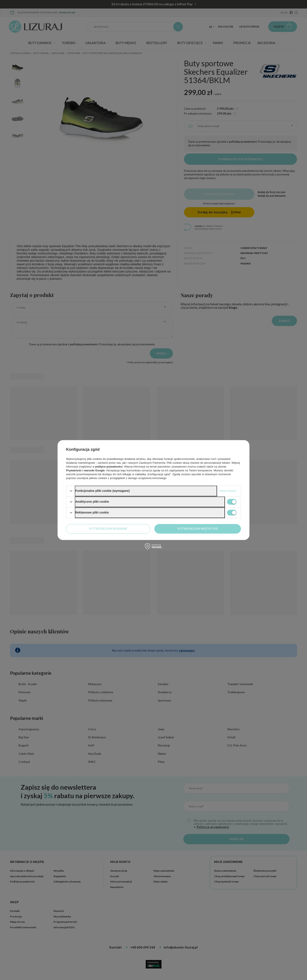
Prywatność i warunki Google (85, 470)
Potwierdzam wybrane (108, 529)
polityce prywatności (109, 467)
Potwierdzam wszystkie (198, 529)
